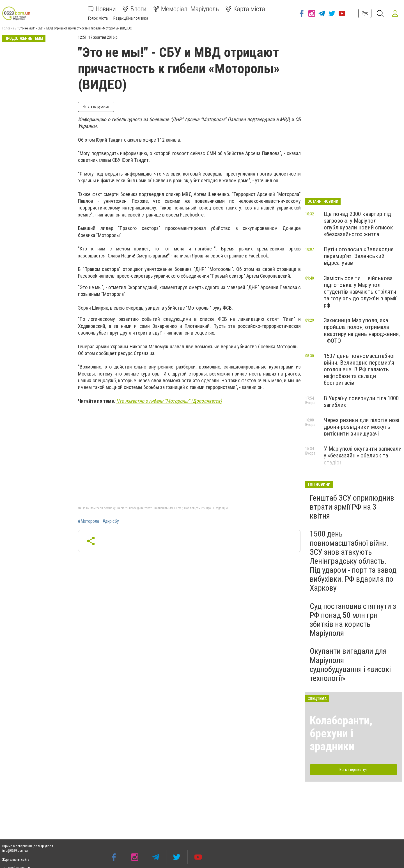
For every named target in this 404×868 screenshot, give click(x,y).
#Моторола (89, 521)
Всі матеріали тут (353, 770)
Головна (8, 28)
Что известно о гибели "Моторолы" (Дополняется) (169, 401)
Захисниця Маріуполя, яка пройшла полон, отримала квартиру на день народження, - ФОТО (362, 330)
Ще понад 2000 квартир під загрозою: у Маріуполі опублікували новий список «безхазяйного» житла (358, 224)
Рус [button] (364, 13)
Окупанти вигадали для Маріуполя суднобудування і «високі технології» (350, 665)
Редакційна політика (131, 18)
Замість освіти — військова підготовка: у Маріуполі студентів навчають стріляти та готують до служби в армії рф (360, 292)
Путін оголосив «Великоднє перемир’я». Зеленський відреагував (359, 256)
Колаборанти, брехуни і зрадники (341, 734)
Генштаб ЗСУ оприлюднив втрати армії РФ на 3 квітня (352, 507)
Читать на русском (96, 107)
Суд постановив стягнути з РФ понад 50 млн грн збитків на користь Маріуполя (353, 620)
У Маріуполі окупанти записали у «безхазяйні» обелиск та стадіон (363, 455)
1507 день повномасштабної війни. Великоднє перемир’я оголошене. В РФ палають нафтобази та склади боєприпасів (359, 369)
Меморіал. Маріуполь (186, 9)
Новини (102, 9)
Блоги (135, 9)
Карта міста (245, 9)
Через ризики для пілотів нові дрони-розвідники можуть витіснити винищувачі (361, 427)
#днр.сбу (111, 521)
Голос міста (98, 18)
